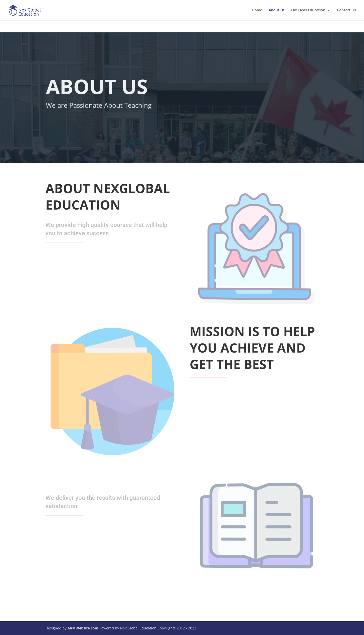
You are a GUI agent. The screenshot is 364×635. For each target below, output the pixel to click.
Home (257, 10)
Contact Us (346, 10)
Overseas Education (308, 10)
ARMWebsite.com (83, 628)
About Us (277, 10)
